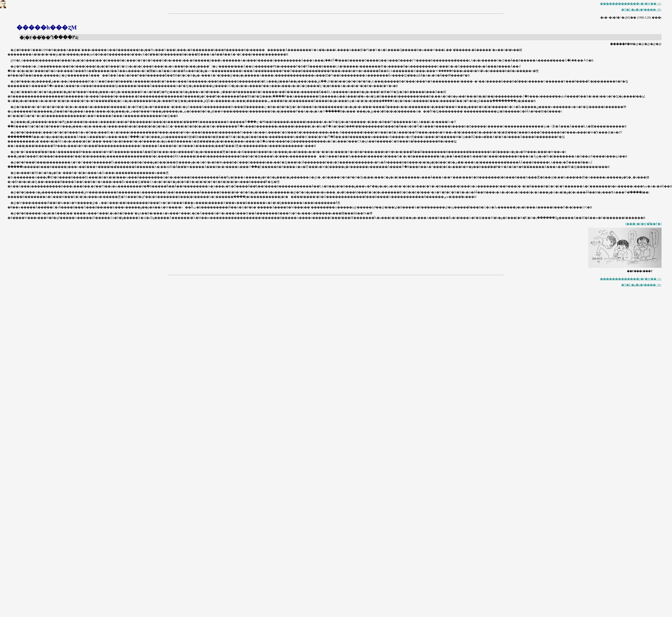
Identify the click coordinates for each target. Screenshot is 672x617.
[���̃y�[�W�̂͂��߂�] (643, 224)
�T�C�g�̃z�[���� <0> (641, 10)
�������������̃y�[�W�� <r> (631, 4)
